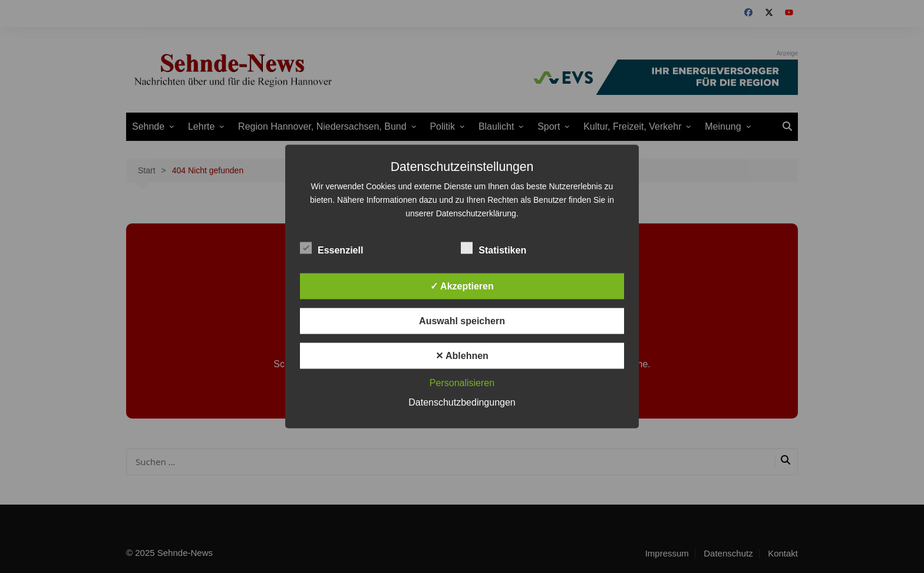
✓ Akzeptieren (462, 286)
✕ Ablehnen (462, 356)
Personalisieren (462, 383)
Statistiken (494, 248)
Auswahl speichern (462, 321)
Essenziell (331, 248)
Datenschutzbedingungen (462, 402)
